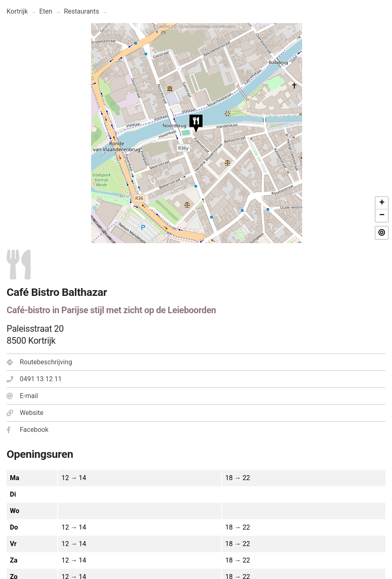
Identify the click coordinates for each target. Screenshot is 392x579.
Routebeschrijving (39, 362)
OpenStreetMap (195, 26)
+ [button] (382, 203)
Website (25, 413)
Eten (46, 11)
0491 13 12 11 (34, 379)
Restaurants (82, 11)
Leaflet (163, 26)
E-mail (22, 396)
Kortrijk (17, 11)
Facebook (27, 430)
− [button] (382, 216)
